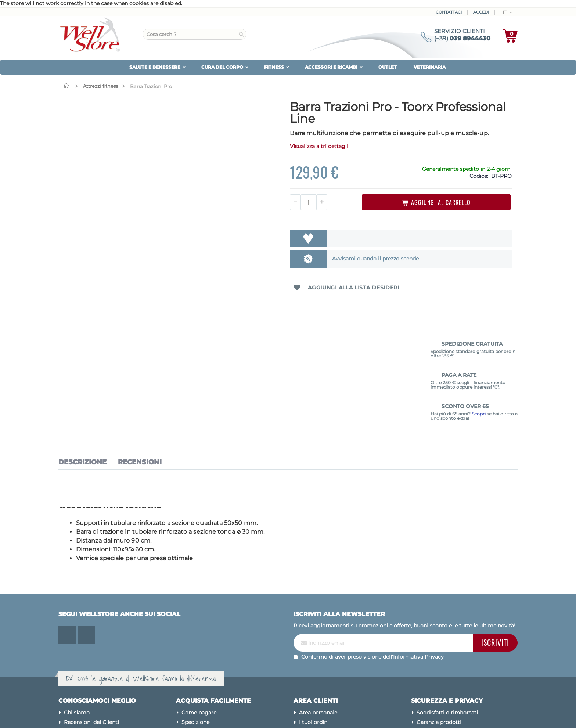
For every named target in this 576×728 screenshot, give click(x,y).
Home (68, 86)
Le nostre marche (87, 630)
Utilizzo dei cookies (441, 630)
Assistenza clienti (321, 630)
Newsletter (313, 620)
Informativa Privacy (418, 545)
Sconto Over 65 (201, 639)
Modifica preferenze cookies (452, 639)
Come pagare (199, 601)
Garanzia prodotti (439, 610)
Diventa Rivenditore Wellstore (220, 649)
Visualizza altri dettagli (263, 156)
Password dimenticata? (329, 639)
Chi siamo (77, 601)
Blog (70, 639)
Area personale (318, 601)
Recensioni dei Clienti (91, 610)
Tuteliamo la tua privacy (448, 620)
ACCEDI (481, 12)
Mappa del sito (83, 620)
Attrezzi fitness (100, 86)
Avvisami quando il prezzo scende (311, 269)
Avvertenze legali (439, 668)
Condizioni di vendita (444, 658)
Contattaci (449, 12)
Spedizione (195, 610)
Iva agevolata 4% (204, 620)
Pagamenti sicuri (439, 649)
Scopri (479, 183)
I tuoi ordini (314, 610)
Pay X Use (194, 630)
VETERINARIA (430, 67)
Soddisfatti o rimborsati (447, 601)
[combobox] (195, 34)
